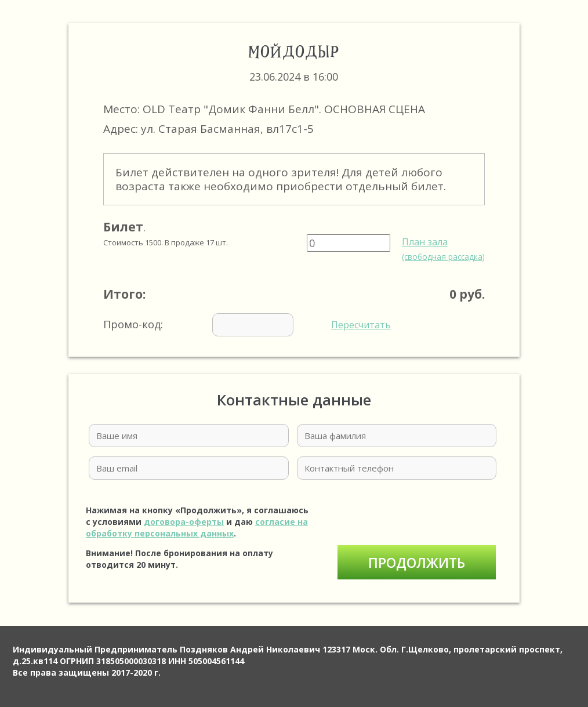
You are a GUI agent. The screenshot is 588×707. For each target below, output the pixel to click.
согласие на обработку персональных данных (197, 527)
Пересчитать (361, 325)
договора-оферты (184, 522)
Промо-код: (247, 325)
